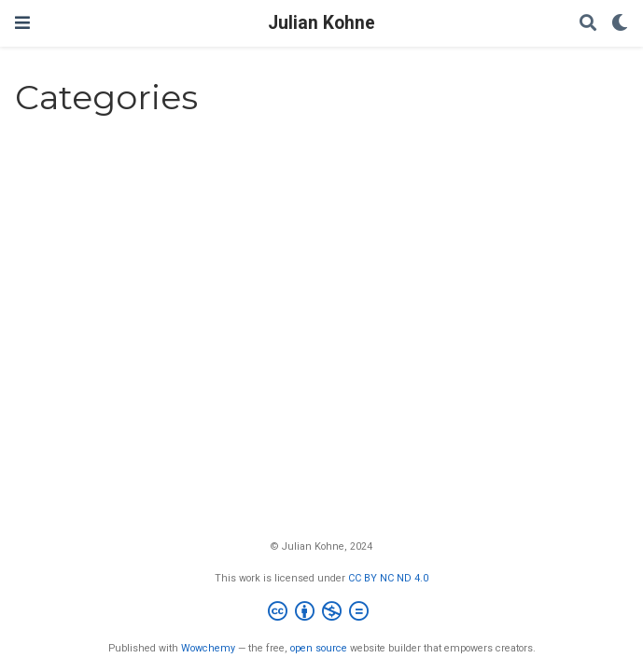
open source (319, 648)
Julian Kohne (321, 23)
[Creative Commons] (322, 614)
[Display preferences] (620, 24)
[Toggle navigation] (22, 23)
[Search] (588, 24)
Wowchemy (208, 648)
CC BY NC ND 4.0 (388, 578)
